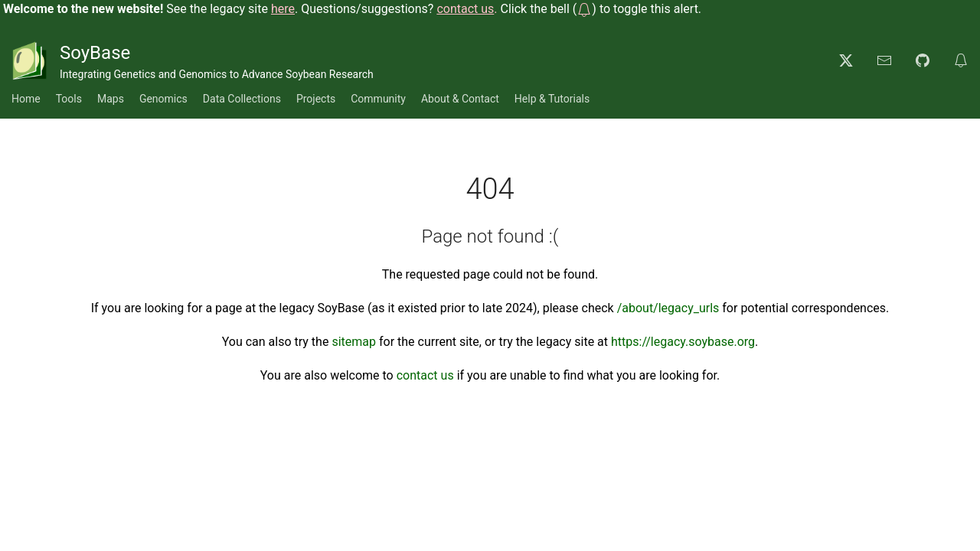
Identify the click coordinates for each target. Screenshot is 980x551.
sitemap (354, 342)
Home (26, 99)
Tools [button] (69, 99)
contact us (425, 375)
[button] (584, 9)
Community (378, 99)
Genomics (163, 99)
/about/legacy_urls (668, 308)
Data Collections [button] (242, 99)
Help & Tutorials (552, 99)
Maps (111, 99)
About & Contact (460, 99)
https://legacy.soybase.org (683, 342)
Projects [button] (316, 99)
